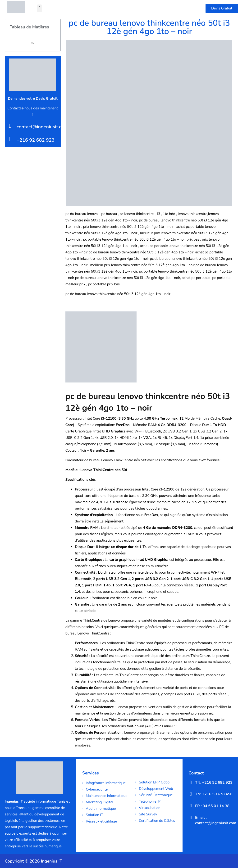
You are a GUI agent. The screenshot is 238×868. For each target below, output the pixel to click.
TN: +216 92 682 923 (214, 783)
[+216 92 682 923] (10, 139)
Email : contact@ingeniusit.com (216, 820)
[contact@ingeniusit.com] (10, 126)
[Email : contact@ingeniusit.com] (191, 817)
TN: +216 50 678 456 (214, 794)
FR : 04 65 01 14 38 (212, 806)
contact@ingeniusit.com (42, 127)
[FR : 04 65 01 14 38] (191, 806)
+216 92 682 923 (36, 140)
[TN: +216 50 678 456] (191, 794)
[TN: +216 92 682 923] (191, 782)
